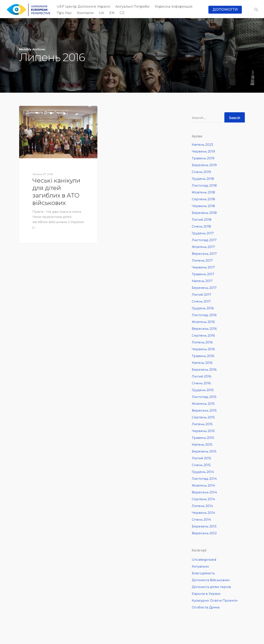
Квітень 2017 (202, 281)
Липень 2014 (202, 506)
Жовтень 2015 (203, 404)
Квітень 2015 (202, 444)
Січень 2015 (201, 465)
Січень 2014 (201, 519)
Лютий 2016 (201, 376)
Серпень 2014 (203, 499)
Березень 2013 (204, 526)
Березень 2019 (204, 165)
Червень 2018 (203, 206)
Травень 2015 (203, 438)
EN (112, 13)
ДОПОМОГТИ (225, 9)
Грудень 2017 (203, 233)
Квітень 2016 (202, 363)
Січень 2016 (201, 383)
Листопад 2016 (204, 315)
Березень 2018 (204, 213)
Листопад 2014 (204, 479)
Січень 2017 (201, 301)
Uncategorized (204, 560)
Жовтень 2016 (203, 322)
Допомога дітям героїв (45, 113)
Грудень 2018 (203, 179)
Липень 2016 (202, 342)
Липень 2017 (202, 260)
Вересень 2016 (204, 329)
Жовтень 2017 (203, 247)
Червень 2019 (203, 151)
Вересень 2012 (204, 533)
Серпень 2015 (203, 417)
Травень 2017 (203, 274)
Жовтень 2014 (203, 485)
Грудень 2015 (203, 390)
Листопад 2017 (204, 240)
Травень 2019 (203, 158)
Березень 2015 (204, 451)
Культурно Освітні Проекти (215, 600)
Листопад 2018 (204, 185)
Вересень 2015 (204, 410)
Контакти (85, 13)
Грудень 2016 (203, 308)
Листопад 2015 (204, 397)
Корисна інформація (174, 6)
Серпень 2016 (203, 335)
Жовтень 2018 (203, 192)
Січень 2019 (201, 172)
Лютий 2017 (201, 295)
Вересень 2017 (204, 254)
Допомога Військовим (211, 580)
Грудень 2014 (203, 472)
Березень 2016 (204, 370)
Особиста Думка (206, 607)
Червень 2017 (203, 267)
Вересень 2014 (204, 492)
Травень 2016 (203, 356)
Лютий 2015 (201, 458)
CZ (122, 13)
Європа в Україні (206, 594)
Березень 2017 (204, 288)
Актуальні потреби (132, 6)
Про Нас (64, 13)
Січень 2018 (201, 226)
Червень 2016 (203, 349)
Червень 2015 (203, 431)
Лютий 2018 (202, 220)
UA (102, 13)
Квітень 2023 (202, 145)
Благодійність (203, 573)
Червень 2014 (203, 513)
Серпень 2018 (203, 199)
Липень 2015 (202, 424)
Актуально (200, 566)
